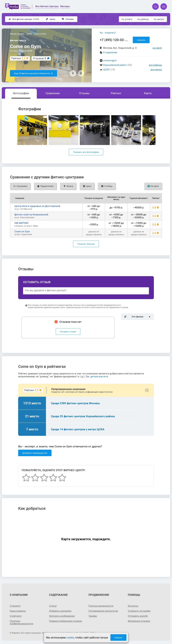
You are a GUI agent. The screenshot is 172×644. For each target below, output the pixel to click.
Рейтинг (116, 93)
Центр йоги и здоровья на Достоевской (37, 206)
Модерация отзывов (139, 621)
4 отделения (110, 52)
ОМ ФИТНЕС (22, 223)
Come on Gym (22, 232)
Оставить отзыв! (68, 332)
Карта (148, 93)
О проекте (15, 606)
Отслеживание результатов (103, 611)
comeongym (110, 60)
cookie (70, 638)
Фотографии (21, 93)
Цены (51, 19)
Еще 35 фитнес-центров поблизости (34, 73)
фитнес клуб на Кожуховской (31, 215)
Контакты (133, 606)
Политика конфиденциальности (21, 622)
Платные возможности (101, 606)
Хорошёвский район (115, 65)
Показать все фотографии (86, 152)
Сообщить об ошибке (139, 611)
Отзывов (39, 58)
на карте (157, 48)
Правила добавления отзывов (65, 621)
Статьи (53, 606)
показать (141, 40)
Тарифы (93, 616)
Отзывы (68, 19)
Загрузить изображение (62, 616)
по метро (159, 19)
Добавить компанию (60, 611)
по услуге (127, 19)
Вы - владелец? (108, 33)
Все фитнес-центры (24, 19)
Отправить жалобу (138, 616)
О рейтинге (16, 616)
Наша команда (18, 611)
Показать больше (86, 244)
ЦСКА (106, 70)
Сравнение (53, 93)
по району (143, 19)
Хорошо (118, 638)
